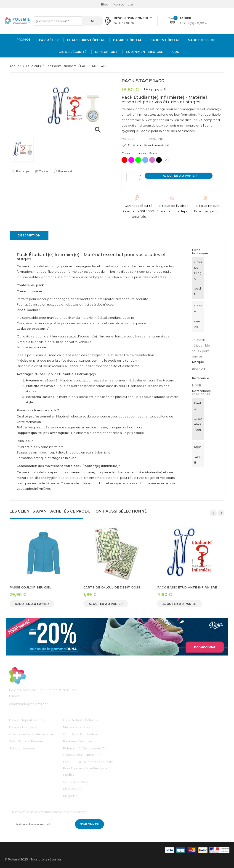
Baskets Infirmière (23, 727)
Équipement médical (144, 52)
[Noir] (159, 160)
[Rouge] (124, 160)
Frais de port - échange (81, 720)
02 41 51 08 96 (124, 23)
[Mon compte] (123, 4)
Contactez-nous (76, 782)
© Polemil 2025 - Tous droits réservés (33, 859)
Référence (201, 378)
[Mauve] (152, 160)
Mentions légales (76, 727)
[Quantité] (132, 177)
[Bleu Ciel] (29, 573)
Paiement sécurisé (78, 741)
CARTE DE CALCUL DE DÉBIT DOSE (112, 587)
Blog (105, 4)
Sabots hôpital (165, 40)
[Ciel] (145, 160)
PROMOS (24, 39)
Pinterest (65, 171)
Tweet (44, 171)
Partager (23, 171)
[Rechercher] (67, 21)
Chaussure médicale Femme (31, 734)
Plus (175, 52)
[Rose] (131, 160)
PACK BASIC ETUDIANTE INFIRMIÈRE (187, 587)
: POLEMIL (155, 139)
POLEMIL (199, 369)
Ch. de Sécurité (72, 52)
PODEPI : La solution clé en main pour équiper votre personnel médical (88, 768)
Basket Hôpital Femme (27, 720)
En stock (198, 340)
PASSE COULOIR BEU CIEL (30, 587)
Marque (128, 139)
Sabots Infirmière (22, 748)
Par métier (48, 40)
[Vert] (138, 160)
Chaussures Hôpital (85, 40)
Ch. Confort (106, 52)
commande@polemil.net (28, 704)
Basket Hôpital (127, 40)
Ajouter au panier (179, 176)
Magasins (70, 796)
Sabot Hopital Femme (26, 741)
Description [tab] (29, 235)
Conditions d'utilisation (81, 734)
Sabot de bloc (201, 40)
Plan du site (72, 789)
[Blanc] (166, 160)
